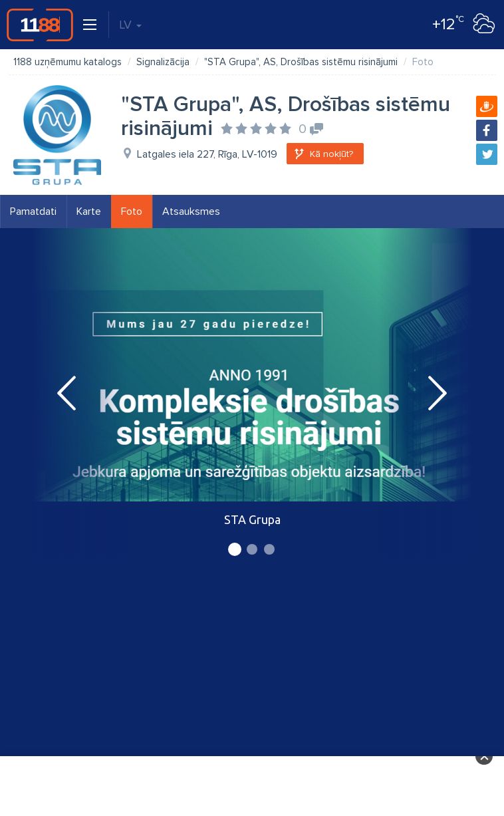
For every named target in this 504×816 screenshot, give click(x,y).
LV (130, 25)
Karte (89, 211)
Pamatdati (33, 211)
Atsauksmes (191, 211)
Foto (132, 211)
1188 (40, 25)
